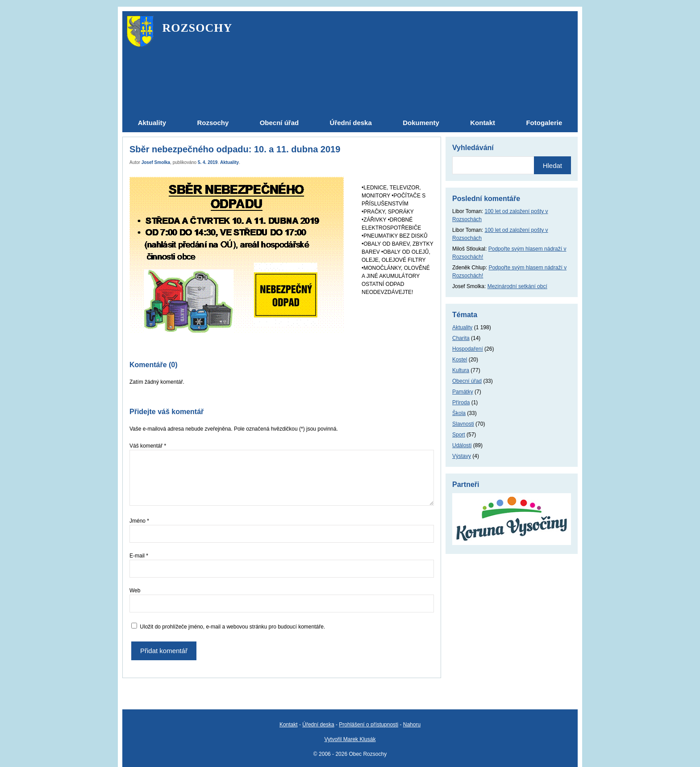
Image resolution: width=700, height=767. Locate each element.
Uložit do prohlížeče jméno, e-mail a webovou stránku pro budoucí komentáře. (232, 627)
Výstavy (462, 456)
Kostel (460, 360)
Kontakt (289, 725)
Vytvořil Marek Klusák (350, 739)
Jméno (139, 521)
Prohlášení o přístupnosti (369, 725)
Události (462, 445)
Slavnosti (463, 424)
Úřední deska (318, 725)
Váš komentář (148, 446)
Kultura (461, 370)
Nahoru (412, 725)
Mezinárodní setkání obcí (517, 286)
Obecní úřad (467, 381)
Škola (459, 413)
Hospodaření (468, 349)
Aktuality (229, 162)
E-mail (139, 556)
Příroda (461, 402)
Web (135, 591)
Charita (461, 338)
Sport (459, 435)
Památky (463, 392)
